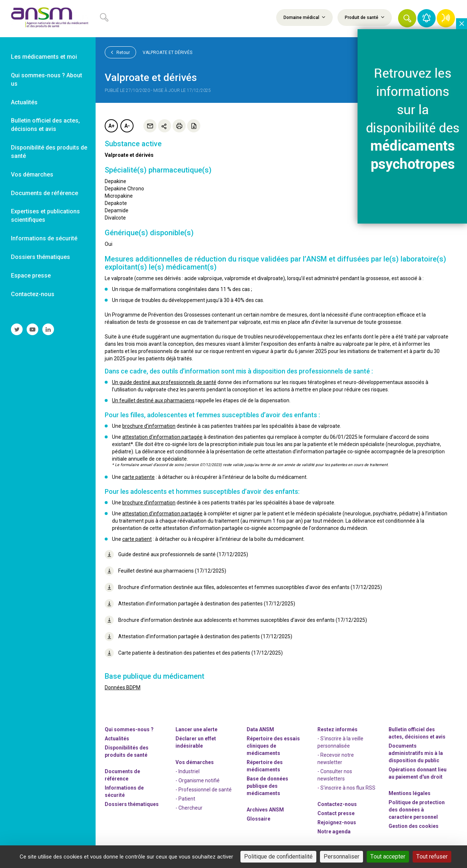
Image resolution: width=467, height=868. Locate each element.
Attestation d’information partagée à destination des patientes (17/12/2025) (200, 604)
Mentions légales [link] (410, 793)
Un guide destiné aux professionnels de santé (164, 382)
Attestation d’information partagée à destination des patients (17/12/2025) (198, 637)
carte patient (137, 539)
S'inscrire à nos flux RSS (348, 788)
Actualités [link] (24, 102)
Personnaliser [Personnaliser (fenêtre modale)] (341, 857)
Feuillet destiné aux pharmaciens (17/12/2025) (165, 571)
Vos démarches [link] (32, 175)
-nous (337, 822)
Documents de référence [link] (45, 193)
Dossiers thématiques (132, 804)
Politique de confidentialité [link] (278, 857)
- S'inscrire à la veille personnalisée (340, 742)
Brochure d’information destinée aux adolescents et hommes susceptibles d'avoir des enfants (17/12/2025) (236, 620)
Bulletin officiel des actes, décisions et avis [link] (45, 125)
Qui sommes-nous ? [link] (129, 729)
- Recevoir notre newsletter (336, 759)
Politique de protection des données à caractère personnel (417, 810)
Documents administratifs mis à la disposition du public (416, 753)
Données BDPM (123, 687)
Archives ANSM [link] (265, 810)
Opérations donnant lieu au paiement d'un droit (418, 773)
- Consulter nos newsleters (335, 775)
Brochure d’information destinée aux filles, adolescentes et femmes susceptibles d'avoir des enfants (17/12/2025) (243, 587)
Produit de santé (365, 17)
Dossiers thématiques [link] (40, 257)
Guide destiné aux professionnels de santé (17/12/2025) (176, 555)
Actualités (117, 739)
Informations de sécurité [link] (44, 238)
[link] (48, 19)
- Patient (185, 799)
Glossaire (258, 819)
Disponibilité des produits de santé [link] (49, 152)
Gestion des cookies (414, 826)
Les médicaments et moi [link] (44, 57)
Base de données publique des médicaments (267, 786)
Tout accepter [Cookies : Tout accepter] (388, 857)
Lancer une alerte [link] (196, 729)
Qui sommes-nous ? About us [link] (47, 80)
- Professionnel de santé (204, 790)
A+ (111, 126)
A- (127, 126)
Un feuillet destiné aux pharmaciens (153, 400)
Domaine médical (304, 17)
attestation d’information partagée (162, 437)
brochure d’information (149, 426)
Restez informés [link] (337, 729)
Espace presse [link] (31, 276)
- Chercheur (189, 808)
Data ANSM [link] (260, 729)
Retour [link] (120, 52)
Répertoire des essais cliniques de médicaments (273, 746)
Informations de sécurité (124, 791)
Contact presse (336, 813)
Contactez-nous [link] (33, 294)
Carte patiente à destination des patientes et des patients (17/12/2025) (194, 653)
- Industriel (188, 771)
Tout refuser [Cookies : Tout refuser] (432, 857)
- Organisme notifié (198, 780)
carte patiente (138, 477)
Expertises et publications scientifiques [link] (45, 216)
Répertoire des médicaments (265, 766)
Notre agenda (334, 832)
